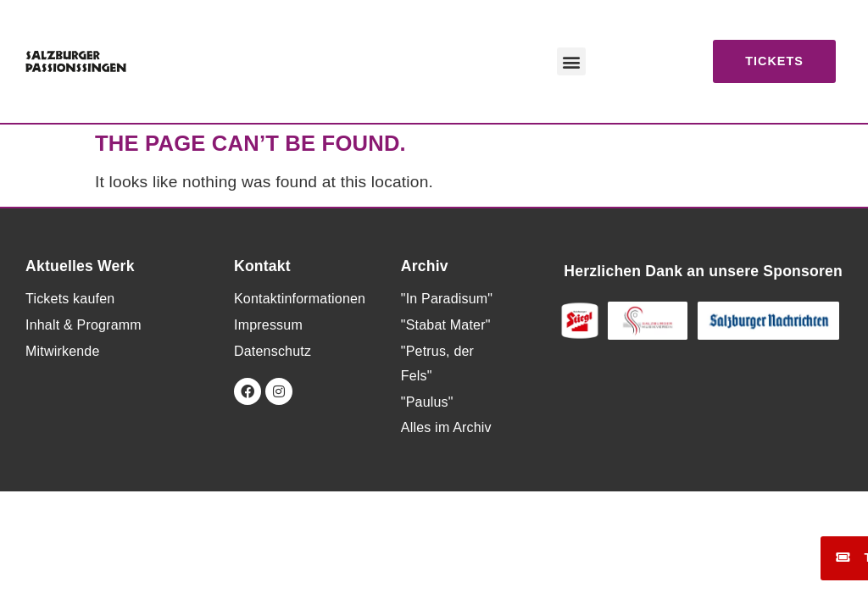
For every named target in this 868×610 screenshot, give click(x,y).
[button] (571, 61)
